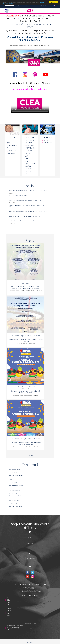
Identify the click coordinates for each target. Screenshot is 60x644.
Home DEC (24, 6)
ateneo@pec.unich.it (31, 558)
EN (54, 6)
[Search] (9, 6)
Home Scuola (19, 6)
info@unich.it (31, 557)
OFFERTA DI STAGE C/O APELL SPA (18, 226)
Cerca (7, 7)
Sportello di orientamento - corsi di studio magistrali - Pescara (26, 443)
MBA (8, 615)
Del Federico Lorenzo (15, 470)
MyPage (28, 6)
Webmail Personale (35, 6)
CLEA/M (9, 609)
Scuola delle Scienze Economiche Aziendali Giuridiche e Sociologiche (28, 191)
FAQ (10, 149)
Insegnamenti (30, 146)
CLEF (8, 603)
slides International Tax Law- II (16, 486)
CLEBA (9, 610)
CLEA (8, 599)
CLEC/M (9, 612)
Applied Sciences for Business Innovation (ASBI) (20, 629)
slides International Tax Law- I (16, 475)
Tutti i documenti (30, 512)
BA (8, 597)
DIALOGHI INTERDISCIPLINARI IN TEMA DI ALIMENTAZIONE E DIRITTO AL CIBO (26, 287)
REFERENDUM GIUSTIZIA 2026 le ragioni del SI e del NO (26, 340)
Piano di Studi (30, 141)
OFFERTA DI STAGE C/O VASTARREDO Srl (20, 196)
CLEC (8, 601)
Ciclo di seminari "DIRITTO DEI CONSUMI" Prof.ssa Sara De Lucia (25, 216)
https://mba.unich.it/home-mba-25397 (33, 26)
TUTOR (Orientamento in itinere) (29, 157)
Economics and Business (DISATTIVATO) (18, 625)
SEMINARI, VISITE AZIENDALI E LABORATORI (30, 152)
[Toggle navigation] (53, 11)
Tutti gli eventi (30, 455)
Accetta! (54, 2)
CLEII (8, 604)
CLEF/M (9, 614)
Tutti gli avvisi (30, 232)
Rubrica (47, 6)
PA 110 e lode (13, 150)
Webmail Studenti (42, 6)
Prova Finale (47, 141)
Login (51, 6)
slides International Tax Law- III (16, 496)
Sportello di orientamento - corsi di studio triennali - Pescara (26, 392)
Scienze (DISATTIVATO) (13, 627)
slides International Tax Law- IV (16, 506)
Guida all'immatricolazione (12, 146)
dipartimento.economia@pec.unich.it (31, 592)
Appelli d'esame (31, 163)
